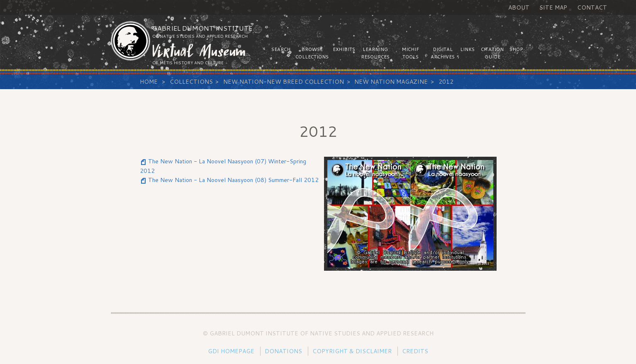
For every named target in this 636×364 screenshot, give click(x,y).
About (519, 7)
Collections (191, 82)
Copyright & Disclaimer (352, 351)
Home (149, 82)
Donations (283, 351)
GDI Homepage (231, 351)
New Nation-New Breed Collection (284, 82)
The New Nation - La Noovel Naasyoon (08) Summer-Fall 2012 (233, 180)
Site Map (553, 7)
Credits (415, 351)
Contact (592, 7)
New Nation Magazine (391, 82)
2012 (446, 82)
